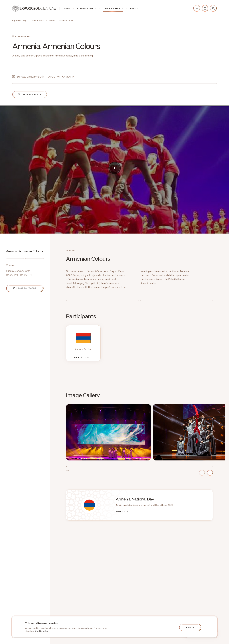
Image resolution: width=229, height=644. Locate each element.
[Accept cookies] (190, 627)
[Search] (213, 8)
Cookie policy (42, 631)
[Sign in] (205, 8)
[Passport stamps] (197, 8)
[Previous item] (202, 473)
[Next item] (210, 473)
